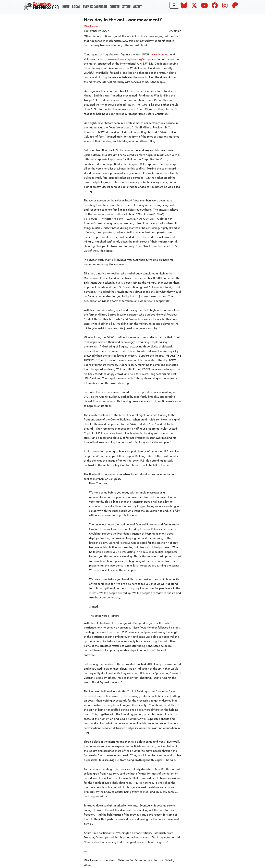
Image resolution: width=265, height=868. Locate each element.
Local (76, 7)
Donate (115, 7)
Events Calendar (95, 7)
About (137, 7)
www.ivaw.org (160, 55)
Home (66, 7)
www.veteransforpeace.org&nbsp (129, 59)
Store (126, 7)
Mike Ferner (91, 26)
